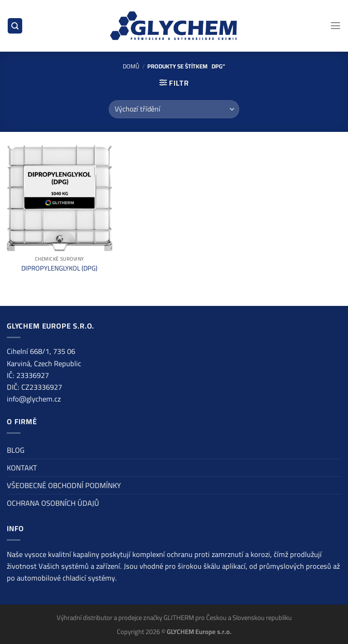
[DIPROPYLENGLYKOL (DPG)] (60, 198)
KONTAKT (22, 468)
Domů (131, 66)
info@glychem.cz (34, 399)
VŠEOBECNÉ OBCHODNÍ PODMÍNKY (64, 485)
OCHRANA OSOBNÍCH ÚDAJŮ (53, 503)
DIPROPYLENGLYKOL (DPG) (59, 268)
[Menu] (336, 26)
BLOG (16, 450)
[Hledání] (15, 26)
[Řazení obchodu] (174, 109)
